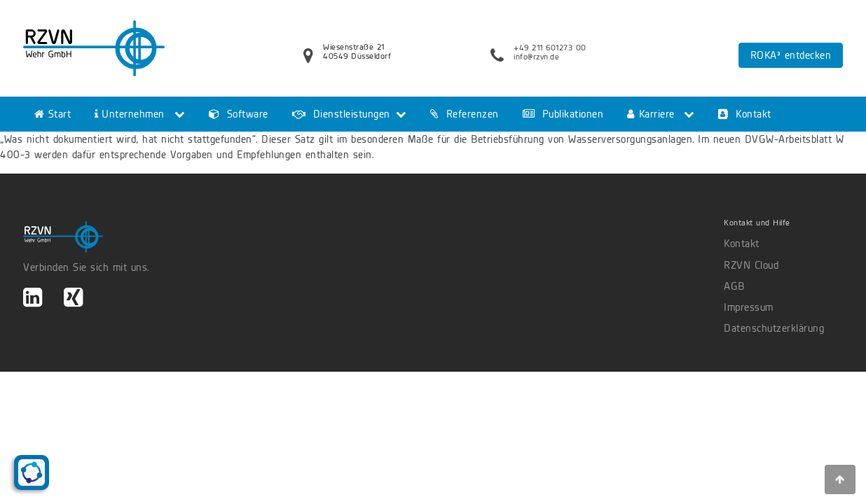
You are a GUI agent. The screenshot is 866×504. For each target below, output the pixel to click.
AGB (734, 286)
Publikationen (563, 114)
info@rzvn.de (536, 57)
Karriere (651, 114)
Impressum (749, 307)
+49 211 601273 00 (550, 48)
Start (53, 114)
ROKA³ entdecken (791, 55)
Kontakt (745, 114)
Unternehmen (130, 114)
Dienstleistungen (341, 114)
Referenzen (465, 114)
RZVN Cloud (751, 265)
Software (239, 114)
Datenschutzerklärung (774, 328)
